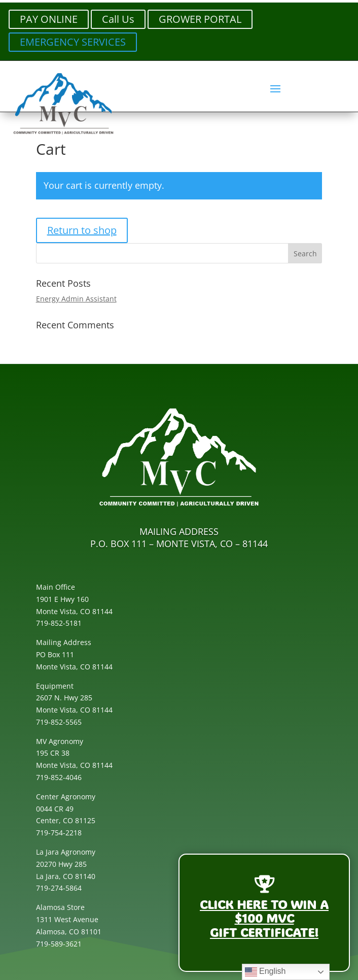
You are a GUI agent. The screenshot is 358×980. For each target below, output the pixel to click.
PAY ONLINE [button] (49, 19)
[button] (275, 88)
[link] (63, 134)
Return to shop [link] (82, 230)
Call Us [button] (118, 19)
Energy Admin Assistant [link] (76, 299)
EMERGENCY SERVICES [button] (73, 42)
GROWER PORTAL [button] (200, 19)
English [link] (265, 972)
